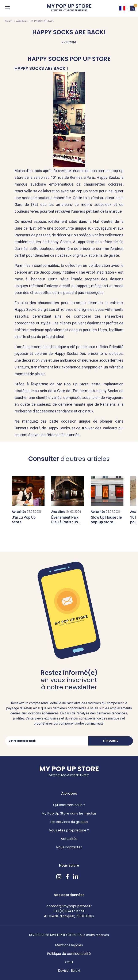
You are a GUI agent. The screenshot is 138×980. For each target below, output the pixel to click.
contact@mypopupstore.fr (69, 906)
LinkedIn (76, 877)
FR (122, 8)
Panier (133, 8)
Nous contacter (69, 847)
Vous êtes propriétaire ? (69, 830)
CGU (69, 962)
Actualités (21, 21)
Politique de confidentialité (69, 954)
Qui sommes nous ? (69, 805)
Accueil (9, 21)
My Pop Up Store (69, 8)
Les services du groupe (69, 822)
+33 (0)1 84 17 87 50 (69, 911)
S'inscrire (110, 741)
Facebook (67, 877)
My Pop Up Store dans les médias (69, 813)
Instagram (59, 877)
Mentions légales (69, 945)
